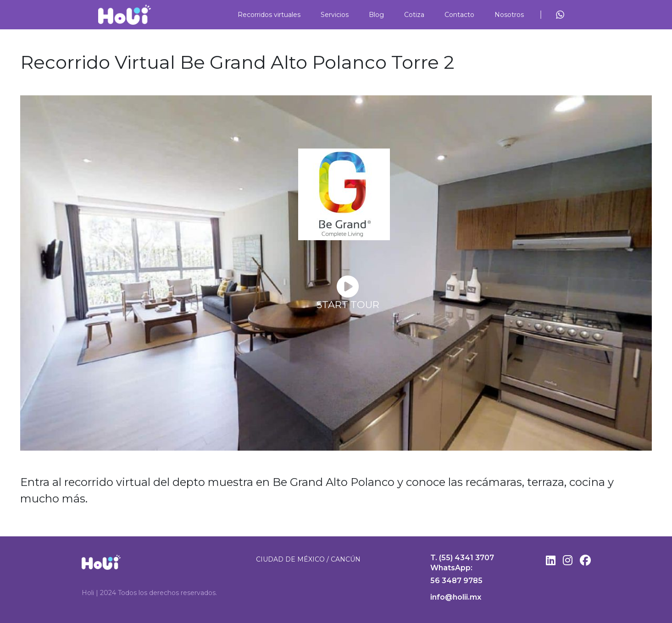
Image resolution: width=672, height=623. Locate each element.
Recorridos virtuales (269, 15)
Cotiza (414, 15)
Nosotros (509, 15)
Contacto (459, 15)
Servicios (335, 15)
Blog (376, 15)
